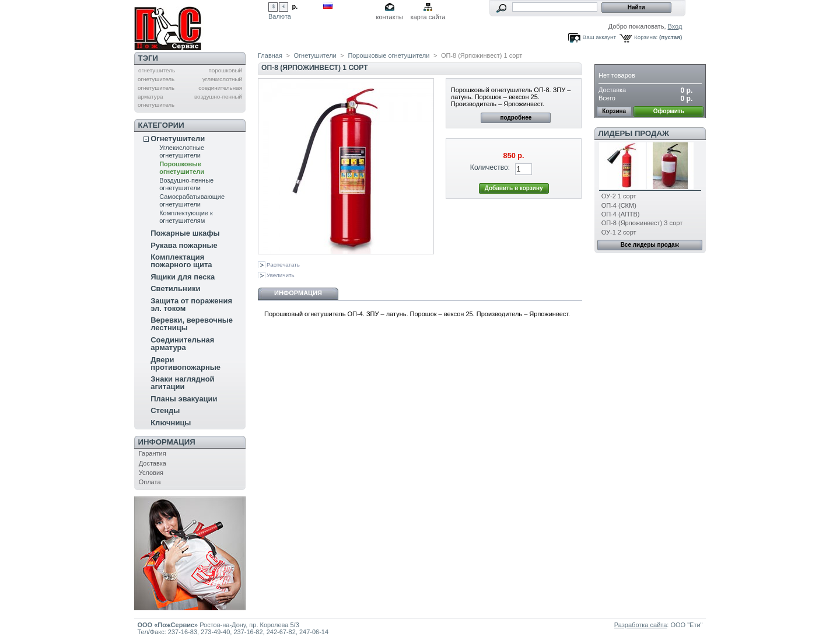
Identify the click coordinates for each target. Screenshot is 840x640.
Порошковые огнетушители (182, 168)
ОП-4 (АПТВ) (621, 214)
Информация (167, 442)
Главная (270, 55)
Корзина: (646, 37)
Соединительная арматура (182, 344)
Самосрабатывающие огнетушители (192, 200)
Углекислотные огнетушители (182, 151)
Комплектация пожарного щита (181, 261)
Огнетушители (178, 139)
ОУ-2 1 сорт (619, 196)
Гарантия (153, 453)
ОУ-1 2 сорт (619, 232)
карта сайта (428, 17)
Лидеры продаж (634, 133)
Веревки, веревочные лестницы (192, 324)
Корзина (617, 58)
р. (295, 6)
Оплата (150, 482)
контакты (390, 17)
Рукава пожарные (184, 245)
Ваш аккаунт (599, 37)
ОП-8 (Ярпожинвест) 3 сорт (642, 223)
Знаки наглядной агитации (182, 383)
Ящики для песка (183, 277)
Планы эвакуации (184, 399)
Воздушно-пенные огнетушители (186, 184)
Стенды (165, 410)
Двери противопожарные (185, 363)
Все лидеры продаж (650, 245)
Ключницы (171, 423)
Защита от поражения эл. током (191, 305)
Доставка (153, 463)
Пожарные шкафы (185, 233)
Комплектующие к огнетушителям (186, 217)
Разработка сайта (640, 625)
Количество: (490, 167)
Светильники (175, 288)
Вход (675, 26)
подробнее (516, 118)
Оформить (669, 111)
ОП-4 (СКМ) (619, 205)
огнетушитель (157, 70)
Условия (151, 473)
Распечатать (283, 265)
